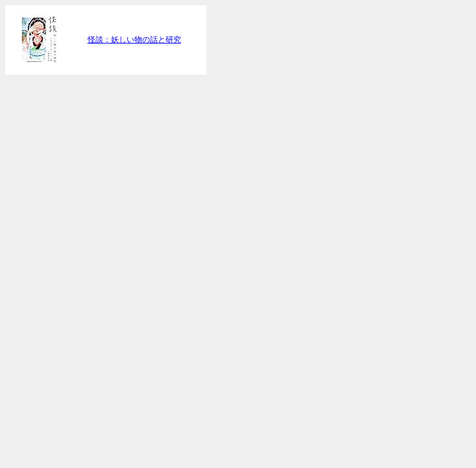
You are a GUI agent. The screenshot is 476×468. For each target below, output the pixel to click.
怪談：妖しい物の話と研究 (134, 40)
